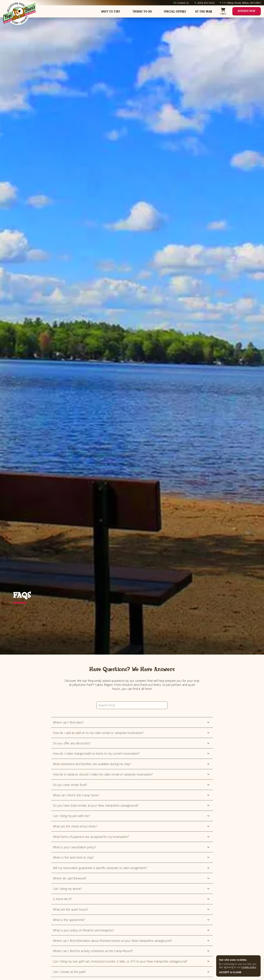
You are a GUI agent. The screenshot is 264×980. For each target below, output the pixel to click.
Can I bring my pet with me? (131, 816)
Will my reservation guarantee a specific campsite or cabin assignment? (131, 868)
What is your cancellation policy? (131, 847)
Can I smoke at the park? (131, 972)
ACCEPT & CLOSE (230, 972)
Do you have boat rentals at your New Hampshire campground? (131, 805)
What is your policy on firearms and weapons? (131, 930)
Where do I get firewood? (131, 878)
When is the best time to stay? (131, 857)
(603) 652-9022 (206, 3)
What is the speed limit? (131, 920)
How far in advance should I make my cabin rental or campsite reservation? (131, 774)
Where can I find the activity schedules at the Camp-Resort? (131, 951)
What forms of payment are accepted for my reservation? (131, 837)
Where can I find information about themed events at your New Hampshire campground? (131, 941)
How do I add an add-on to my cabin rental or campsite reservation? (131, 733)
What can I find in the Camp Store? (131, 795)
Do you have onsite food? (131, 785)
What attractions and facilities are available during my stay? (131, 764)
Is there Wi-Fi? (131, 899)
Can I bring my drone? (131, 889)
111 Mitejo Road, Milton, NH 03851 (242, 3)
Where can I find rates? (131, 722)
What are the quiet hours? (131, 909)
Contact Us (183, 3)
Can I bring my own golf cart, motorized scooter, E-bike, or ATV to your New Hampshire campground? (131, 961)
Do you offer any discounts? (131, 743)
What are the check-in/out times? (131, 826)
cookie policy (249, 967)
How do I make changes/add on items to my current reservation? (131, 753)
